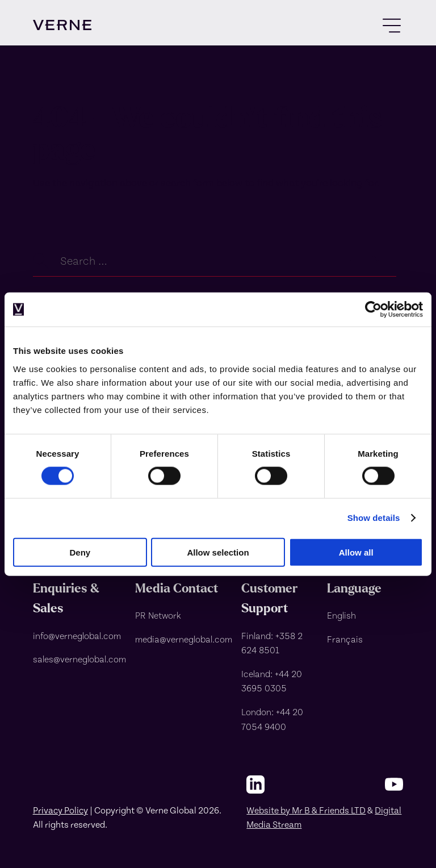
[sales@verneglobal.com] (79, 659)
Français (345, 639)
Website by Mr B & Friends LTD (306, 810)
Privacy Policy (60, 810)
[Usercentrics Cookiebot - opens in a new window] (373, 310)
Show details (374, 518)
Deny (80, 552)
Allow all (356, 552)
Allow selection (218, 552)
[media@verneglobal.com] (184, 639)
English (341, 615)
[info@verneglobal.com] (79, 636)
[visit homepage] (62, 25)
